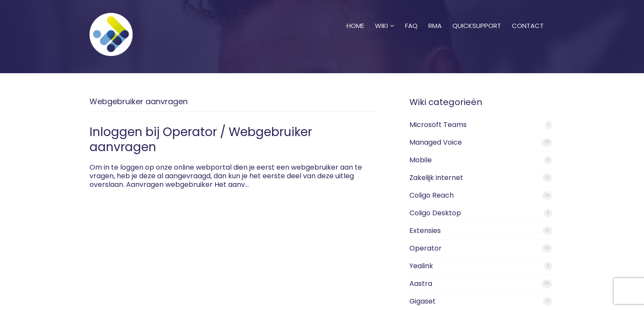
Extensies (425, 231)
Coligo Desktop (435, 213)
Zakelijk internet (436, 178)
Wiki (385, 15)
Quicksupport (477, 15)
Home (355, 15)
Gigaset (423, 301)
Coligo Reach (432, 195)
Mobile (421, 160)
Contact (528, 15)
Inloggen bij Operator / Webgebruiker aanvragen (201, 139)
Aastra (421, 284)
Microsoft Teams (438, 125)
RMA (435, 15)
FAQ (411, 15)
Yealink (421, 266)
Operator (426, 248)
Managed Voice (436, 142)
